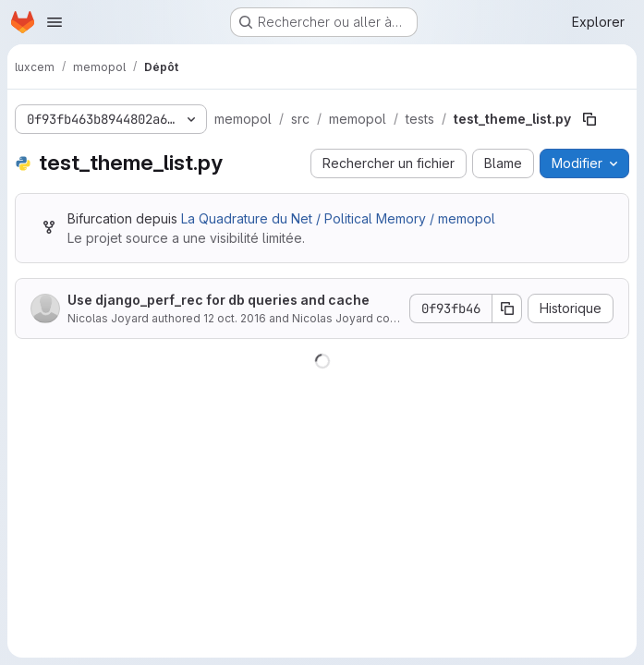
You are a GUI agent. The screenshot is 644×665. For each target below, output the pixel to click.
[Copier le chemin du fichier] (589, 119)
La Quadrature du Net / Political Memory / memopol (338, 218)
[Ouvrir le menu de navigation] (55, 22)
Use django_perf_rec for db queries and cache (219, 300)
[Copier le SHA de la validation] (507, 308)
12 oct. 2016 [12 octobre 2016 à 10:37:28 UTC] (235, 318)
